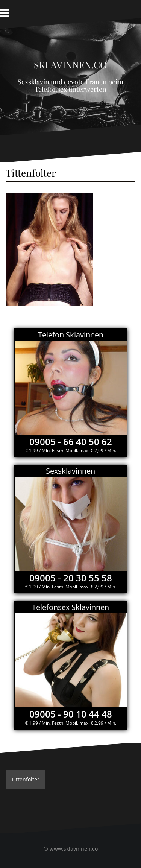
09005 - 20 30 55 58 (71, 578)
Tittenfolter (25, 779)
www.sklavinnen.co (74, 849)
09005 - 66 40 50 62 (71, 442)
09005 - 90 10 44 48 (71, 714)
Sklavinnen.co (70, 63)
